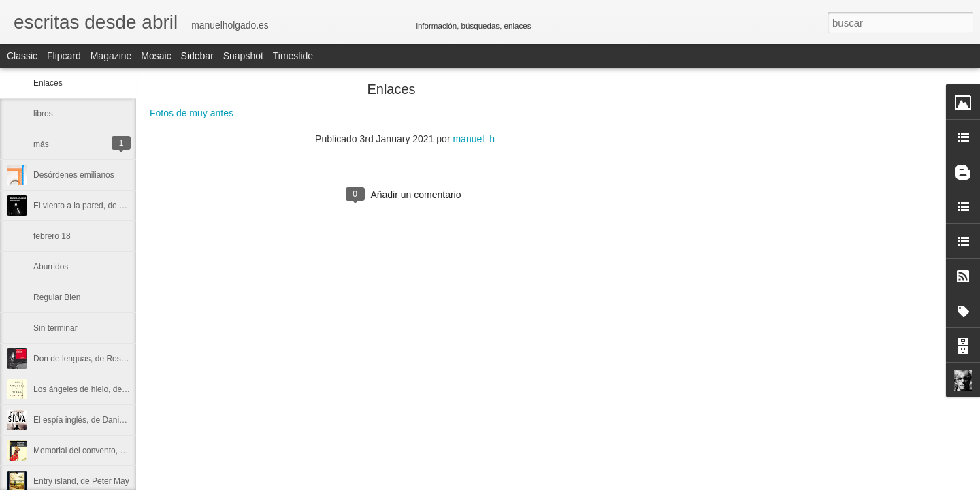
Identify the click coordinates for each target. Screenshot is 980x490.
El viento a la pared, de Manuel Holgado (106, 206)
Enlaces (48, 83)
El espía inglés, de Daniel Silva (89, 420)
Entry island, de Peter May (81, 481)
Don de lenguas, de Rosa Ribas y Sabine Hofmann (126, 359)
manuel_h (474, 139)
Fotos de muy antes (192, 113)
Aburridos (51, 267)
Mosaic (156, 56)
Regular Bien (57, 297)
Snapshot (243, 56)
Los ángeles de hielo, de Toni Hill (93, 389)
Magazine (111, 56)
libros (43, 114)
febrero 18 (52, 236)
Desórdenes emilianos (74, 175)
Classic (22, 56)
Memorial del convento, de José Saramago (111, 451)
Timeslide (293, 56)
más (41, 144)
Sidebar (197, 56)
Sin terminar (55, 328)
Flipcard (64, 56)
